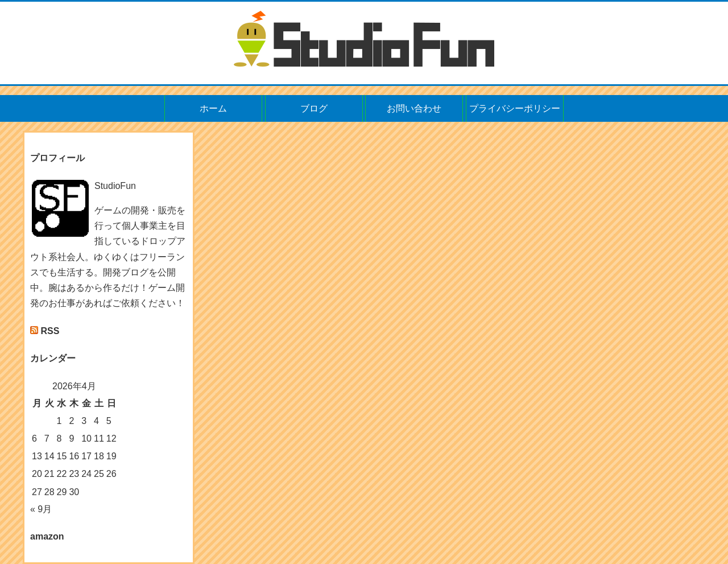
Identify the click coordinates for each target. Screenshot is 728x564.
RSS (50, 331)
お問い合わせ (414, 108)
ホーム (213, 108)
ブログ (314, 108)
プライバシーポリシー (515, 108)
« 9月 (41, 509)
